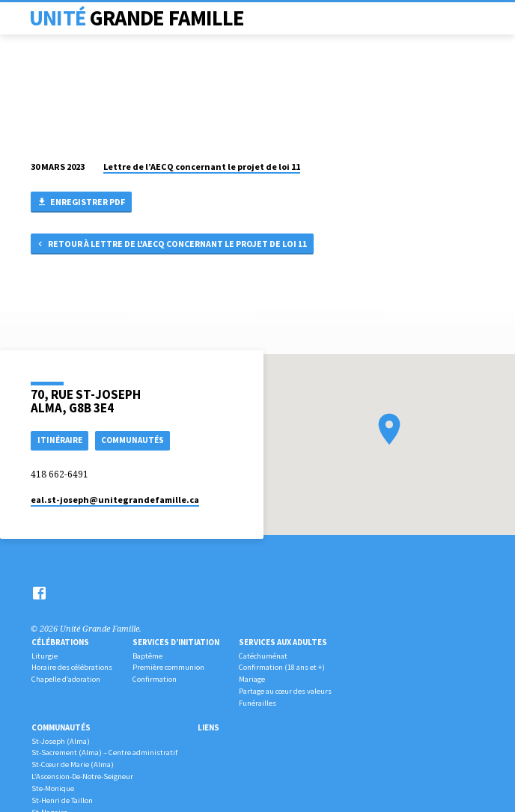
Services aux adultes (283, 642)
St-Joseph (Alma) (61, 741)
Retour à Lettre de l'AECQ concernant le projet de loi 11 (171, 244)
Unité (137, 18)
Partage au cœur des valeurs (285, 691)
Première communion (168, 667)
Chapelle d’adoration (66, 679)
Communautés (61, 727)
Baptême (147, 656)
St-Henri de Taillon (62, 800)
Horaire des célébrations (72, 667)
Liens (208, 727)
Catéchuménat (263, 656)
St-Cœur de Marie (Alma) (73, 764)
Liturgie (45, 656)
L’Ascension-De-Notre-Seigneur (82, 776)
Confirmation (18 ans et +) (282, 667)
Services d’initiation (176, 642)
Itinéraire (60, 440)
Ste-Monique (53, 788)
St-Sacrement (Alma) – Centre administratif (104, 753)
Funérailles (257, 703)
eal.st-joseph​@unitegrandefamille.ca (115, 500)
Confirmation (155, 679)
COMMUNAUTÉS (132, 440)
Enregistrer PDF (81, 202)
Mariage (252, 679)
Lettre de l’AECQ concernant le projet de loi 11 (202, 167)
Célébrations (60, 642)
